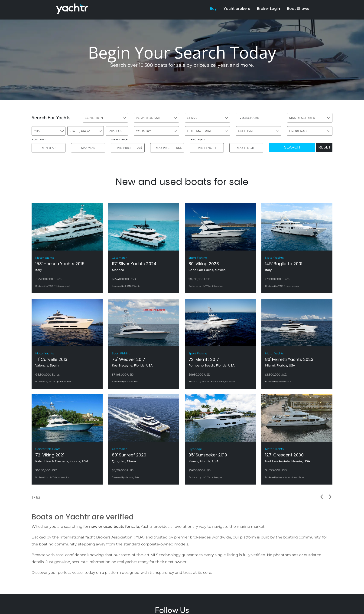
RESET (324, 147)
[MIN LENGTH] (207, 148)
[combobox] (105, 118)
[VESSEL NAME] (259, 118)
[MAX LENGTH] (246, 148)
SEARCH (292, 147)
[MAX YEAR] (88, 148)
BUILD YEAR (39, 140)
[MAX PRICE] (167, 148)
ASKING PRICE (119, 140)
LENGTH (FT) (197, 140)
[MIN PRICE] (128, 148)
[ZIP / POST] (117, 131)
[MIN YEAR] (49, 148)
